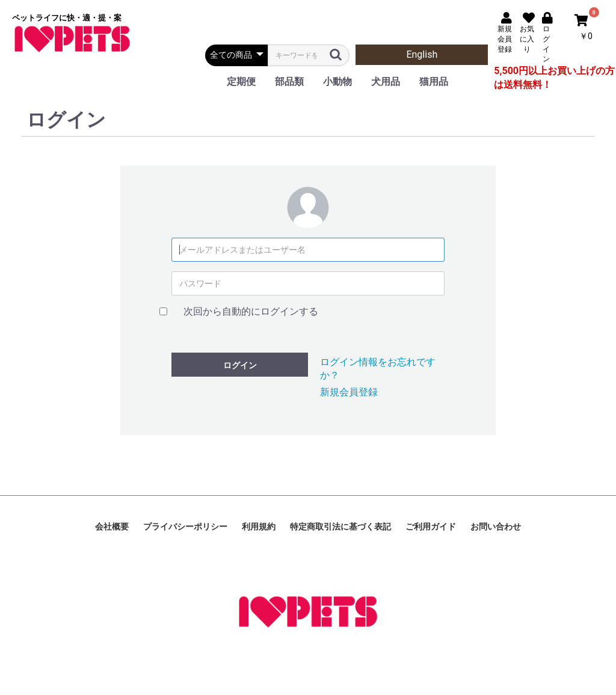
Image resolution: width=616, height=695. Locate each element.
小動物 (337, 82)
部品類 (289, 82)
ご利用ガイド (431, 527)
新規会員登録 (349, 392)
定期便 (241, 82)
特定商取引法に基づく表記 (340, 527)
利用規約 (259, 527)
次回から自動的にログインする (251, 311)
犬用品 (386, 82)
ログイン (240, 365)
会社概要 (112, 527)
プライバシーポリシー (185, 527)
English (422, 54)
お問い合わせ (496, 527)
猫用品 (434, 82)
